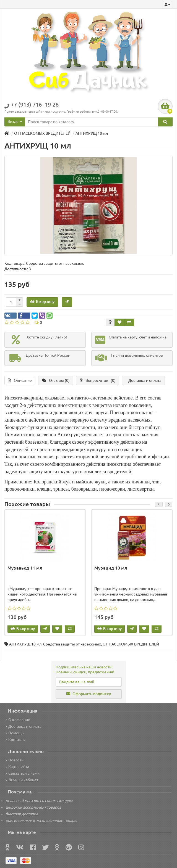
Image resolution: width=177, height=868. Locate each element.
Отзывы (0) (56, 380)
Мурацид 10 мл (111, 568)
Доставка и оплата (145, 380)
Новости (15, 760)
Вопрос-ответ (98, 380)
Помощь (15, 733)
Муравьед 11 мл (25, 568)
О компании (18, 720)
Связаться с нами (23, 773)
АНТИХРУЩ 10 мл (25, 644)
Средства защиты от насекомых (72, 644)
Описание (20, 380)
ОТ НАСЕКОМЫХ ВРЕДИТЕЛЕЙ (131, 644)
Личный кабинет (22, 780)
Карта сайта (17, 767)
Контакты (16, 740)
